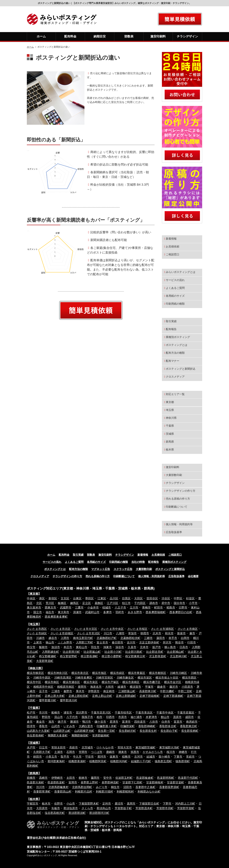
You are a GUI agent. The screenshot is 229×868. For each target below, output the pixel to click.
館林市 (83, 778)
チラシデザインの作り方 (181, 491)
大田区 (138, 598)
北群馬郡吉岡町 (82, 787)
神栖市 (183, 752)
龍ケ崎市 (164, 757)
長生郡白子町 (169, 731)
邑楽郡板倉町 (145, 778)
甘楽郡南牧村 (155, 782)
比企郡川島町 (134, 652)
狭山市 (50, 642)
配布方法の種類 (175, 353)
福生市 (50, 612)
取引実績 (171, 321)
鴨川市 (87, 722)
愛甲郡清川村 (69, 700)
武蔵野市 (66, 608)
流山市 (59, 717)
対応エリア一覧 (175, 394)
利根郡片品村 (84, 792)
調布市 (154, 603)
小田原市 (187, 687)
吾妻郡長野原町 (169, 787)
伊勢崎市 (57, 778)
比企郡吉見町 (155, 652)
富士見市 (102, 642)
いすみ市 (69, 726)
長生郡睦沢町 (127, 731)
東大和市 (64, 612)
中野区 (178, 598)
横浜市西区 (189, 678)
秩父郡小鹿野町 (112, 656)
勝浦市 (74, 722)
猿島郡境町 (183, 761)
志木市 (157, 633)
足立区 (87, 603)
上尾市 (38, 642)
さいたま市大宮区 (86, 629)
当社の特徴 (138, 562)
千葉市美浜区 (144, 713)
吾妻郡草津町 (42, 792)
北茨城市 (87, 747)
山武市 (56, 726)
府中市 (166, 603)
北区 (39, 603)
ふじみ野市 (65, 642)
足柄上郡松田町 (79, 696)
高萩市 (74, 747)
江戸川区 (113, 603)
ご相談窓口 (173, 254)
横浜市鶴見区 (35, 673)
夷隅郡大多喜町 (58, 735)
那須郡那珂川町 (99, 813)
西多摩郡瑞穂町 (156, 612)
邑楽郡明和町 (166, 778)
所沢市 (167, 642)
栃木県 (170, 449)
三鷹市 (79, 608)
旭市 (51, 722)
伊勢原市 (94, 691)
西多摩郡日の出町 (181, 612)
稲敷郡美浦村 (77, 761)
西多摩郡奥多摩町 (56, 617)
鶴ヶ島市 (170, 647)
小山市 (71, 804)
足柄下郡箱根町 (150, 696)
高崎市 (43, 778)
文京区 (65, 598)
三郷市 (148, 638)
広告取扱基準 (174, 532)
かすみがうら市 (153, 752)
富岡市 (73, 782)
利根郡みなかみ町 (149, 792)
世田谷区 (152, 598)
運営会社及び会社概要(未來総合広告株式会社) (56, 838)
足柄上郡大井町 (55, 696)
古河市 (138, 757)
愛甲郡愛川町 (48, 700)
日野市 (183, 608)
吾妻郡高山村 (63, 792)
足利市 (107, 804)
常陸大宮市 (125, 747)
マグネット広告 (101, 569)
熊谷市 (179, 642)
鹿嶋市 (110, 752)
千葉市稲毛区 (123, 713)
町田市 (159, 608)
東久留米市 (34, 608)
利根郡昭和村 (125, 792)
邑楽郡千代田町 (188, 778)
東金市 (40, 722)
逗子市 (43, 691)
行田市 (192, 642)
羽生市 (95, 647)
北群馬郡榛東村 (59, 787)
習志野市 (82, 713)
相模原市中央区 (43, 687)
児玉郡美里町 (158, 656)
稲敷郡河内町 (119, 761)
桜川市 (171, 752)
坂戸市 (157, 647)
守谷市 (89, 757)
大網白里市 (86, 726)
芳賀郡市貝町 (165, 808)
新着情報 (171, 239)
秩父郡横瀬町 (48, 656)
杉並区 (190, 598)
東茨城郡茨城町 (145, 747)
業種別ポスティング (178, 337)
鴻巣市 (108, 647)
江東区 (102, 598)
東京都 (170, 402)
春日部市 (118, 642)
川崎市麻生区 (125, 678)
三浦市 (56, 691)
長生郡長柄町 (190, 731)
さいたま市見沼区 (89, 633)
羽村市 (120, 612)
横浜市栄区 (145, 678)
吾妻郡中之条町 (145, 787)
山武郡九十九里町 (38, 731)
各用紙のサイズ (175, 296)
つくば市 (97, 752)
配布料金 (70, 36)
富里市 (178, 722)
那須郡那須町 (77, 813)
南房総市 (192, 722)
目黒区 (126, 598)
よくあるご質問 (175, 288)
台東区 (77, 598)
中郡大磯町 (167, 691)
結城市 (151, 757)
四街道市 (140, 722)
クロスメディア (175, 377)
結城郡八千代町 (141, 761)
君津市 (114, 722)
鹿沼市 (119, 804)
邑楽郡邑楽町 (56, 782)
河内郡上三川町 (185, 804)
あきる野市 (135, 612)
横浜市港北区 (80, 673)
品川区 (114, 598)
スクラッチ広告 (123, 569)
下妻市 (178, 757)
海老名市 (96, 687)
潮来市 (123, 752)
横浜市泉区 (91, 682)
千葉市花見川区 (101, 713)
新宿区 (53, 598)
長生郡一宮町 (106, 731)
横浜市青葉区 (137, 673)
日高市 (184, 647)
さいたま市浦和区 (162, 629)
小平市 (193, 603)
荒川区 (50, 603)
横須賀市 (135, 687)
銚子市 (62, 722)
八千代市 (72, 717)
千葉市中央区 (165, 713)
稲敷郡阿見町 (98, 761)
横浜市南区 (52, 682)
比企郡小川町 (113, 652)
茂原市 (177, 717)
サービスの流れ (175, 280)
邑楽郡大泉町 (35, 782)
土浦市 (59, 752)
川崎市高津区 (63, 678)
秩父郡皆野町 (69, 656)
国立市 (38, 612)
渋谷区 (166, 598)
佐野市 (59, 804)
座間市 (82, 687)
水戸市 (31, 747)
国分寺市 (179, 603)
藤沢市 (174, 687)
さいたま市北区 (60, 629)
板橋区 (62, 603)
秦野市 (68, 691)
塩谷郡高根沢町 (55, 813)
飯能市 (43, 647)
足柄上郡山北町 (102, 696)
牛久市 (77, 757)
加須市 (56, 647)
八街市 (154, 722)
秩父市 (31, 647)
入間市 (65, 638)
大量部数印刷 (174, 475)
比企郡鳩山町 (176, 652)
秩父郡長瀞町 (89, 656)
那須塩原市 (71, 808)
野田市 (46, 717)
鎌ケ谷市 (100, 722)
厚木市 (80, 691)
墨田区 (89, 598)
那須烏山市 (104, 808)
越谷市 (53, 638)
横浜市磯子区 (152, 682)
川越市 (40, 638)
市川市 (43, 713)
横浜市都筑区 (158, 673)
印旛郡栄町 (128, 726)
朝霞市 (145, 633)
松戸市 (31, 713)
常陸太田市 (59, 747)
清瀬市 (77, 612)
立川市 (134, 608)
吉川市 (131, 642)
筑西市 (135, 752)
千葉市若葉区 (186, 713)
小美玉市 (51, 757)
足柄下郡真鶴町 (173, 696)
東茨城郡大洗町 (169, 747)
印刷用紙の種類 (175, 304)
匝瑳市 (31, 726)
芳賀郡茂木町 (144, 808)
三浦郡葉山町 (127, 691)
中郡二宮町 (185, 691)
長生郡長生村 (148, 731)
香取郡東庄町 (189, 726)
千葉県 (170, 426)
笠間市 (83, 752)
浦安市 (68, 713)
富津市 (126, 722)
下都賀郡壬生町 (149, 804)
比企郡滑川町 (71, 652)
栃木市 (46, 804)
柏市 (99, 717)
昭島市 (171, 608)
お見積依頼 (173, 246)
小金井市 (93, 608)
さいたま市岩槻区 (62, 633)
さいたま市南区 (188, 629)
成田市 (189, 717)
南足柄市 (109, 691)
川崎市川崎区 (178, 673)
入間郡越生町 (50, 652)
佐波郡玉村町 (124, 778)
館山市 (165, 717)
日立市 (43, 747)
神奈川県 (171, 418)
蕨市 (192, 633)
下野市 (167, 804)
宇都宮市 (33, 804)
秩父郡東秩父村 (135, 656)
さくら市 (87, 808)
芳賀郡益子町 (123, 808)
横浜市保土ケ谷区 (167, 678)
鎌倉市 (161, 687)
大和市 (109, 687)
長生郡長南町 (35, 735)
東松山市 (82, 647)
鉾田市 (38, 757)
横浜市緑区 (117, 673)
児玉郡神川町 (178, 656)
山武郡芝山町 (62, 731)
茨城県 (170, 434)
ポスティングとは (177, 345)
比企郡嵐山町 (92, 652)
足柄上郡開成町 (126, 696)
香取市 (43, 726)
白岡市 (185, 638)
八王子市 (120, 608)
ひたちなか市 (105, 747)
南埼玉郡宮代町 (83, 638)
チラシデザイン (187, 36)
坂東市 (114, 757)
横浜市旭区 (99, 673)
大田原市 (42, 808)
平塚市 (149, 687)
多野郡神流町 (110, 782)
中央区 (31, 598)
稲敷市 (126, 757)
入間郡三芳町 (84, 642)
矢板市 (56, 808)
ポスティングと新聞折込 (181, 369)
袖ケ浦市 (136, 717)
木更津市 (151, 717)
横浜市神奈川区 (58, 673)
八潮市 (120, 633)
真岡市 (131, 804)
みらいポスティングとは (181, 272)
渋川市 (40, 787)
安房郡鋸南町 (101, 735)
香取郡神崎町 (147, 726)
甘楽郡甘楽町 (176, 782)
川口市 (108, 633)
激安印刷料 (158, 36)
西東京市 (50, 608)
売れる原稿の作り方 (178, 499)
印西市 (110, 717)
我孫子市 (87, 717)
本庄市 (68, 647)
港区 (42, 598)
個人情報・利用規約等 (179, 524)
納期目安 (100, 36)
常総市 (190, 757)
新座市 (181, 633)
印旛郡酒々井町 (107, 726)
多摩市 (108, 612)
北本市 (144, 647)
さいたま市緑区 (37, 633)
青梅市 (146, 608)
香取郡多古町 (168, 726)
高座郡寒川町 (148, 691)
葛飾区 (99, 603)
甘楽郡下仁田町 (132, 782)
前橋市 (31, 778)
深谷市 (120, 647)
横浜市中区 (34, 682)
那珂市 (102, 757)
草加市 (132, 633)
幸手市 (173, 638)
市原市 (123, 717)
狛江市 (126, 603)
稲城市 (107, 608)
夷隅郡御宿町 (80, 735)
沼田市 (128, 787)
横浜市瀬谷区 (71, 682)
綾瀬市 (122, 687)
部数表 (129, 36)
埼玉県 (170, 410)
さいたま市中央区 (112, 629)
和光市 (169, 633)
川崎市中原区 (42, 678)
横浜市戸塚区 (110, 682)
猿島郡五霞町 (163, 761)
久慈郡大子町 (42, 752)
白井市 (166, 722)
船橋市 (56, 713)
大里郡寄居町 (45, 661)
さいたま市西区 (37, 629)
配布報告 (171, 329)
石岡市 (71, 752)
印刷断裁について (177, 507)
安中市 (108, 778)
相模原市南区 (66, 687)
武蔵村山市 (92, 612)
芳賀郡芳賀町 (186, 808)
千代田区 (140, 603)
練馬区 (74, 603)
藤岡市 (95, 778)
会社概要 (193, 576)
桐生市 (115, 787)
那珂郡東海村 (56, 761)
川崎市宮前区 (104, 678)
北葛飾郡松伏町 (130, 638)
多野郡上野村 (89, 782)
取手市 (65, 757)
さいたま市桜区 (137, 629)
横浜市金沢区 (173, 682)
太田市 (71, 778)
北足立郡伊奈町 (149, 642)
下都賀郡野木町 (89, 804)
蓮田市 (161, 638)
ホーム (41, 36)
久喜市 (132, 647)
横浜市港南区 (131, 682)
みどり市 (102, 787)
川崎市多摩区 (84, 678)
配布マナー (173, 361)
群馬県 (170, 442)
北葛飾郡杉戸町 (107, 638)
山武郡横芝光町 (84, 731)
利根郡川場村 (104, 792)
